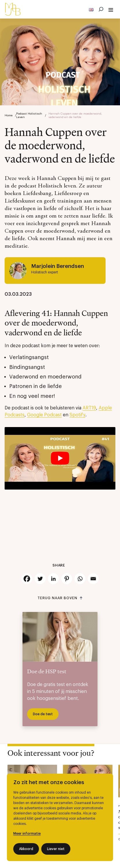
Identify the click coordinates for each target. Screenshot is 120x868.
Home (9, 115)
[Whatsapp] (80, 579)
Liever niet (56, 849)
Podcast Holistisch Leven (29, 115)
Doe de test (43, 714)
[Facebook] (27, 579)
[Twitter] (40, 579)
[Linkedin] (53, 579)
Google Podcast (44, 415)
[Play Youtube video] (60, 458)
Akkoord (26, 849)
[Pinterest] (67, 579)
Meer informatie (27, 834)
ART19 (89, 408)
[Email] (93, 579)
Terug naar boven (57, 598)
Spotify (77, 415)
